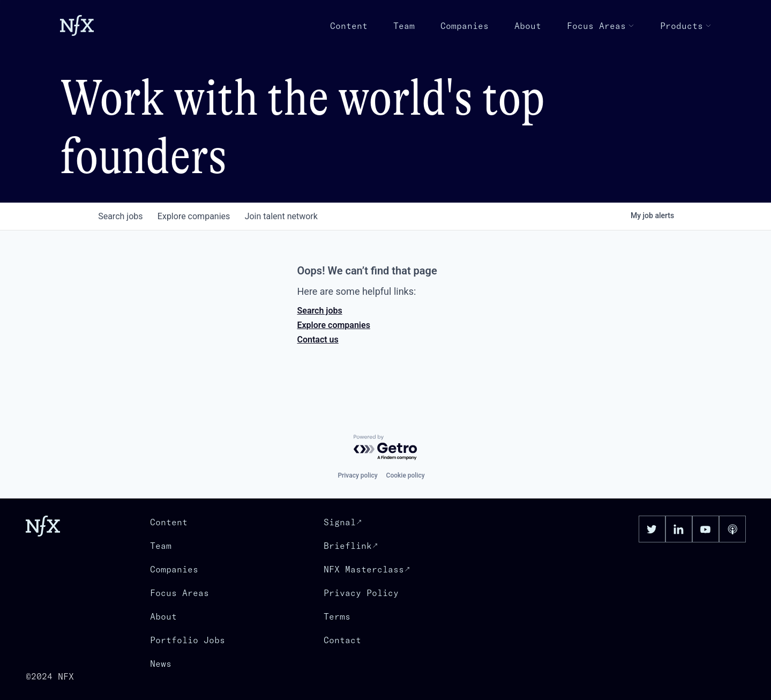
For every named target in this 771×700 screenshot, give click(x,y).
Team (404, 26)
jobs (122, 216)
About (528, 26)
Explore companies (334, 325)
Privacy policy (357, 475)
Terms (337, 616)
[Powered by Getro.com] (386, 448)
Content (349, 26)
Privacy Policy (361, 593)
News (161, 664)
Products (686, 26)
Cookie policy (406, 475)
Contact (342, 640)
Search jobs (320, 311)
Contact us (318, 340)
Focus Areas (601, 26)
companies (197, 216)
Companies (465, 26)
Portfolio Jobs (188, 640)
